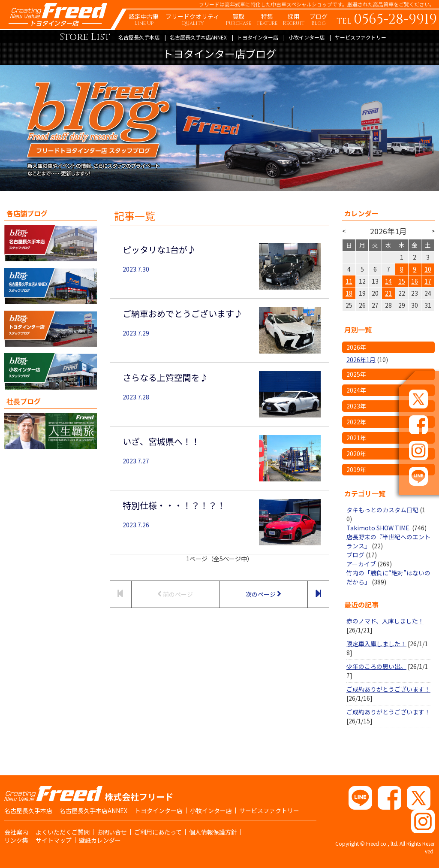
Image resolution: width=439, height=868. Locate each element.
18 (349, 293)
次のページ (263, 594)
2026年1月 (361, 360)
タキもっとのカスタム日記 (382, 510)
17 (428, 281)
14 (388, 281)
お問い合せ (112, 832)
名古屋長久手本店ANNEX (198, 37)
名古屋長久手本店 (139, 37)
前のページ (175, 594)
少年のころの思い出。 (376, 666)
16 (415, 281)
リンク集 (16, 840)
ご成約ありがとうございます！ (388, 689)
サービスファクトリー (361, 37)
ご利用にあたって (158, 832)
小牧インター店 (307, 37)
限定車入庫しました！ (376, 644)
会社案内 (16, 832)
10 (428, 269)
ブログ (355, 555)
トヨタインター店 (258, 37)
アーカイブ (361, 564)
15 (402, 281)
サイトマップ (54, 840)
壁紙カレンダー (100, 840)
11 (349, 281)
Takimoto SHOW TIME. (379, 528)
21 (388, 293)
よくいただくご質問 (63, 832)
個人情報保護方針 (213, 832)
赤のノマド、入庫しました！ (385, 621)
